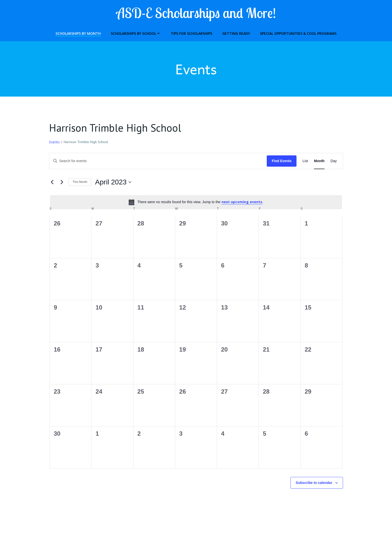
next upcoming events (242, 202)
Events (54, 142)
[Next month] (62, 182)
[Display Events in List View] (305, 161)
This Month (80, 182)
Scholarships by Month (78, 33)
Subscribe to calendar (314, 483)
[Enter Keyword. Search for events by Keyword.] (158, 161)
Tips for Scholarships (191, 33)
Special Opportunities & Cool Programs (298, 33)
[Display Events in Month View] (319, 161)
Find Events (282, 161)
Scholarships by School (136, 33)
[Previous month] (52, 182)
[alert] (196, 202)
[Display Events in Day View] (334, 161)
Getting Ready (236, 33)
